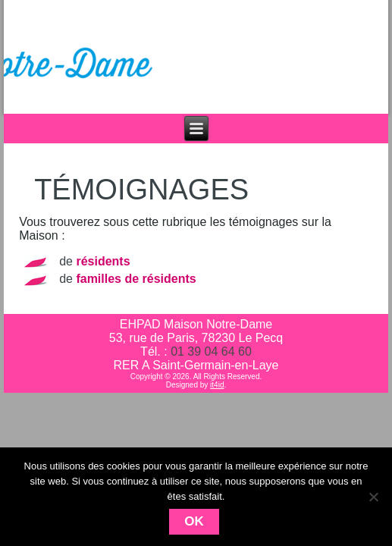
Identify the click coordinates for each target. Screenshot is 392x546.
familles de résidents (136, 279)
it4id (217, 385)
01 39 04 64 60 (211, 351)
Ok (194, 521)
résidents (103, 261)
